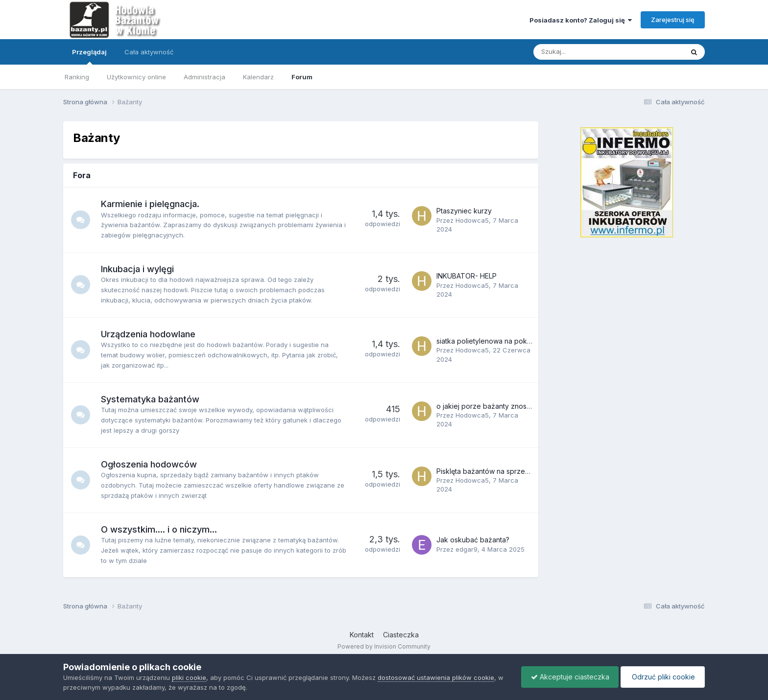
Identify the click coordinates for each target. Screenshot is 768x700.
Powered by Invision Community (384, 646)
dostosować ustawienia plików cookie (436, 677)
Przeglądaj (89, 56)
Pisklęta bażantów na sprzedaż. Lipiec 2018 (507, 471)
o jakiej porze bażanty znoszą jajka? (495, 406)
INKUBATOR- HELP (467, 276)
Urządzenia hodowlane (149, 334)
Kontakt (362, 635)
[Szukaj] (586, 52)
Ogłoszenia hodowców (149, 464)
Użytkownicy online (136, 77)
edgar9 (467, 549)
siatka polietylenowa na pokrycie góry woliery (511, 341)
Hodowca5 (472, 220)
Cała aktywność (149, 52)
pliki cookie (189, 677)
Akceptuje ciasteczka (568, 677)
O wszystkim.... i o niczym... (159, 529)
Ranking (77, 77)
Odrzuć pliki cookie (662, 677)
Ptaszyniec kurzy (464, 211)
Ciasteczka (401, 635)
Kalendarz (258, 77)
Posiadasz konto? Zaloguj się (581, 20)
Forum (302, 77)
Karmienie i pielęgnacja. (151, 204)
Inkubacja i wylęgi (138, 269)
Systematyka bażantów (151, 399)
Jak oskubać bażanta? (473, 540)
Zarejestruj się (673, 20)
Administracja (204, 77)
